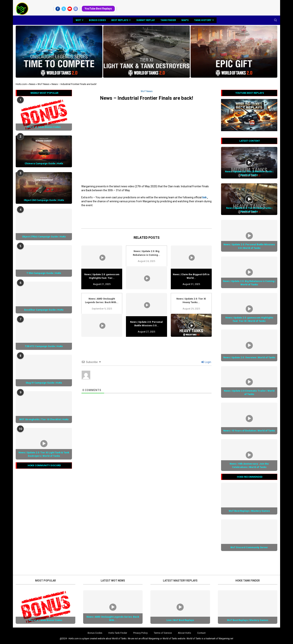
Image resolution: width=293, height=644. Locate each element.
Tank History (203, 20)
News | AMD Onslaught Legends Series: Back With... (113, 618)
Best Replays (120, 20)
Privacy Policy (140, 633)
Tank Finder (168, 20)
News (32, 84)
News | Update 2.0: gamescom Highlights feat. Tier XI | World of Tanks (249, 319)
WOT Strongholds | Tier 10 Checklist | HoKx (44, 419)
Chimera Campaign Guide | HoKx (44, 163)
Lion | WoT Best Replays (180, 620)
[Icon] (249, 163)
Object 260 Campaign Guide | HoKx (44, 200)
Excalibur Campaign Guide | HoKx (44, 310)
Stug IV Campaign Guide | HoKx (44, 383)
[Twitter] (64, 9)
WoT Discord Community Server (249, 547)
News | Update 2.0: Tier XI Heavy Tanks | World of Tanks (249, 210)
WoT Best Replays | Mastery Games (249, 511)
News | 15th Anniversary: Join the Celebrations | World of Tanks (249, 465)
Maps (185, 20)
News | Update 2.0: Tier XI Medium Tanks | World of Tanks (249, 173)
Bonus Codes (97, 20)
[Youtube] (70, 9)
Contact (201, 633)
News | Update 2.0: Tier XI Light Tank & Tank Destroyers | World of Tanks (44, 454)
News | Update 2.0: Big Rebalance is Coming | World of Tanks (249, 283)
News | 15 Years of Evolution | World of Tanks (249, 431)
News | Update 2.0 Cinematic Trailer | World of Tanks (249, 392)
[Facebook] (58, 9)
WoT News (43, 84)
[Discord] (76, 9)
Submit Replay (146, 20)
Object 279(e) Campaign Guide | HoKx (44, 237)
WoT (78, 20)
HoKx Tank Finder (118, 633)
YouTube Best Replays (98, 9)
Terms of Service (163, 633)
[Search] (275, 20)
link (204, 197)
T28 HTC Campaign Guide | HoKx (44, 346)
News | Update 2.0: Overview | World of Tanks (249, 357)
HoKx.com (21, 84)
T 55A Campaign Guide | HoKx (44, 273)
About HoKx (184, 633)
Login (206, 362)
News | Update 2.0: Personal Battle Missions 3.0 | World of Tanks (249, 246)
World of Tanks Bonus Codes (44, 127)
